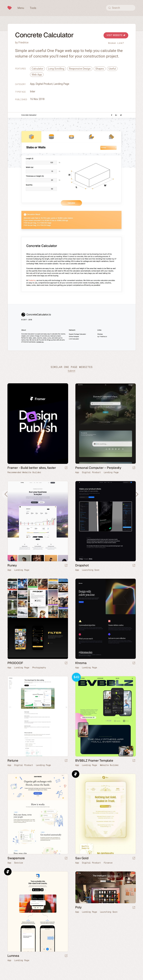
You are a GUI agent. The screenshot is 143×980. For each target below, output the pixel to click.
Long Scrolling (56, 69)
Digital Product (44, 84)
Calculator (37, 69)
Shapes (100, 69)
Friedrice (23, 42)
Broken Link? (116, 43)
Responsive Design (80, 69)
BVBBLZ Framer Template (94, 761)
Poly (78, 907)
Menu (21, 8)
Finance (108, 863)
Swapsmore (16, 858)
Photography (39, 668)
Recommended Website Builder (24, 472)
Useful (112, 69)
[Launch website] (134, 468)
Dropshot (82, 565)
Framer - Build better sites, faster (32, 468)
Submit (71, 371)
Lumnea (13, 956)
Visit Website (116, 35)
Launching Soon (91, 570)
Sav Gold (82, 858)
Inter (33, 91)
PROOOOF (15, 663)
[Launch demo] (134, 761)
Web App (37, 75)
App (32, 84)
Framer (76, 774)
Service (19, 863)
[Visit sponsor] (66, 468)
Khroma (81, 663)
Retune (13, 761)
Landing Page (61, 84)
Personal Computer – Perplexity (98, 468)
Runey (12, 565)
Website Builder (109, 765)
